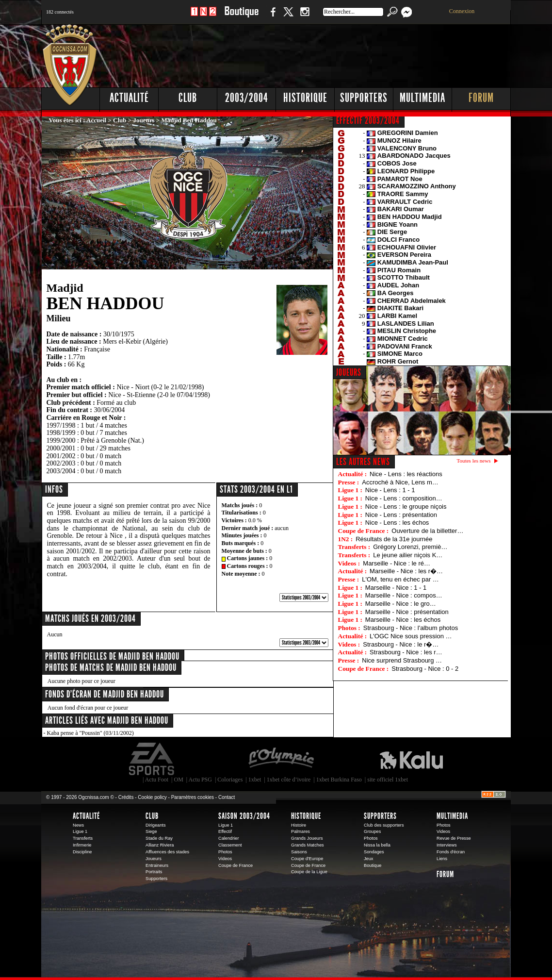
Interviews (447, 845)
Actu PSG (200, 780)
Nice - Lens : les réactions (406, 474)
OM (178, 780)
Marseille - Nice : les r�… (406, 571)
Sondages (374, 852)
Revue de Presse (454, 838)
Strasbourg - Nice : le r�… (401, 644)
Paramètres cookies (193, 797)
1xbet (255, 780)
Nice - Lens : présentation (401, 515)
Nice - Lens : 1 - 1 (390, 490)
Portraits (154, 872)
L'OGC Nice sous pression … (411, 636)
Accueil (96, 120)
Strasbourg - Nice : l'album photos (411, 628)
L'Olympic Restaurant (281, 759)
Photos (225, 852)
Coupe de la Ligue (309, 872)
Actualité (129, 98)
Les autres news (363, 462)
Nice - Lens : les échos (397, 523)
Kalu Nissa (411, 759)
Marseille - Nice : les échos (403, 620)
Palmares (300, 831)
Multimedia (422, 98)
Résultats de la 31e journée (394, 539)
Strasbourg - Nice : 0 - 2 (425, 669)
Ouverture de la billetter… (427, 531)
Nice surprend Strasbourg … (402, 660)
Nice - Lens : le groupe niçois (406, 507)
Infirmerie (82, 845)
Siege (151, 831)
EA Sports (152, 759)
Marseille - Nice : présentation (407, 612)
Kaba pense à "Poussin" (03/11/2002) (90, 733)
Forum (481, 98)
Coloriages (230, 780)
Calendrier (229, 838)
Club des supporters (384, 825)
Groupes (372, 831)
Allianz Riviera (160, 845)
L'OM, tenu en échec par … (400, 579)
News (78, 825)
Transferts (83, 838)
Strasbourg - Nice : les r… (406, 652)
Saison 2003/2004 (244, 816)
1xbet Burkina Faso (339, 780)
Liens (442, 859)
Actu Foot (157, 780)
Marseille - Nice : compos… (404, 595)
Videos (225, 859)
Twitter (288, 17)
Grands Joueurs (307, 838)
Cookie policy (152, 797)
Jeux (368, 859)
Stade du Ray (159, 838)
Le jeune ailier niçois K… (408, 555)
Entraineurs (157, 865)
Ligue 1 (80, 831)
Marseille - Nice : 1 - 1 (396, 588)
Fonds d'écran (451, 852)
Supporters (364, 98)
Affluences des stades (167, 852)
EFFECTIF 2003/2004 (368, 120)
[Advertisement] (335, 53)
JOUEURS (349, 372)
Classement (230, 845)
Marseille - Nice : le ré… (397, 563)
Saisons (299, 852)
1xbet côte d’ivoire (289, 780)
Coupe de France (235, 865)
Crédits (126, 797)
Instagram (305, 17)
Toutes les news (474, 461)
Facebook (272, 17)
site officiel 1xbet (388, 780)
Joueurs (144, 120)
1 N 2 (203, 17)
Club (188, 98)
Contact (227, 797)
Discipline (82, 852)
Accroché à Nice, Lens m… (400, 482)
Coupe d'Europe (307, 859)
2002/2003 (61, 463)
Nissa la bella (377, 845)
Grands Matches (308, 845)
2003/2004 (246, 98)
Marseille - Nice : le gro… (401, 604)
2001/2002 (61, 456)
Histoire (299, 825)
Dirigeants (156, 825)
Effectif (225, 831)
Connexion (462, 11)
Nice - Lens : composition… (404, 498)
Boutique (241, 17)
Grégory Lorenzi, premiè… (410, 547)
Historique (305, 98)
